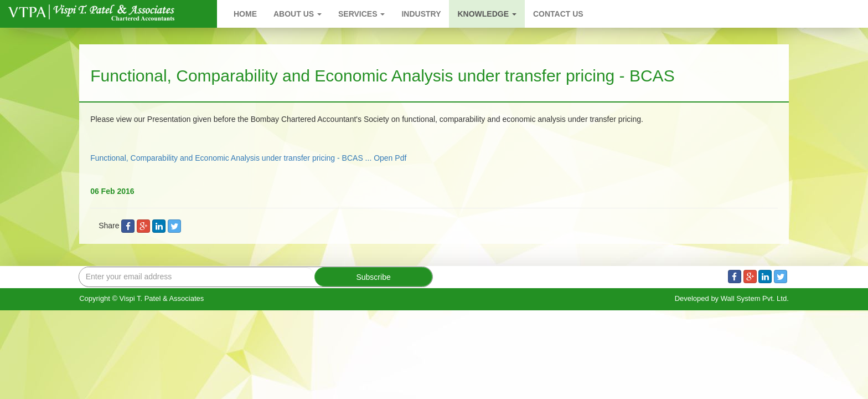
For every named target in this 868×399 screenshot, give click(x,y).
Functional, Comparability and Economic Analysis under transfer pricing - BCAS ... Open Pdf (248, 158)
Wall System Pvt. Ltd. (755, 298)
